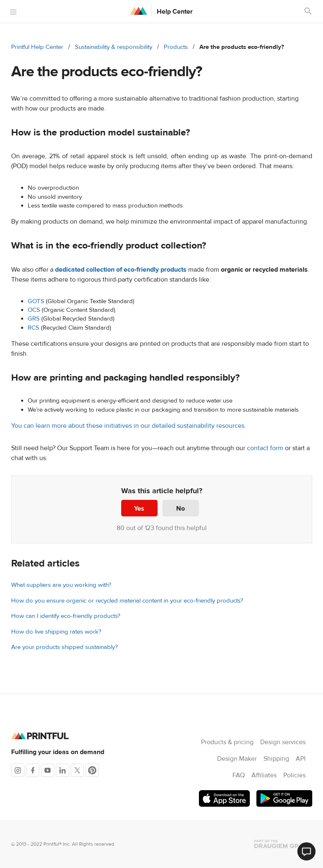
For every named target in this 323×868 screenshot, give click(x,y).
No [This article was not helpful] (181, 509)
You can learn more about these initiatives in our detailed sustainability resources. (129, 426)
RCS (33, 328)
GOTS (36, 301)
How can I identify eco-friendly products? (66, 616)
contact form (265, 448)
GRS (34, 319)
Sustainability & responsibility (114, 47)
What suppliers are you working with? (61, 585)
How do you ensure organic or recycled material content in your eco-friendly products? (127, 601)
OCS (34, 310)
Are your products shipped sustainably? (65, 647)
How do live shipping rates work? (56, 632)
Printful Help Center (37, 47)
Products (176, 47)
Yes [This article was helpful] (139, 509)
